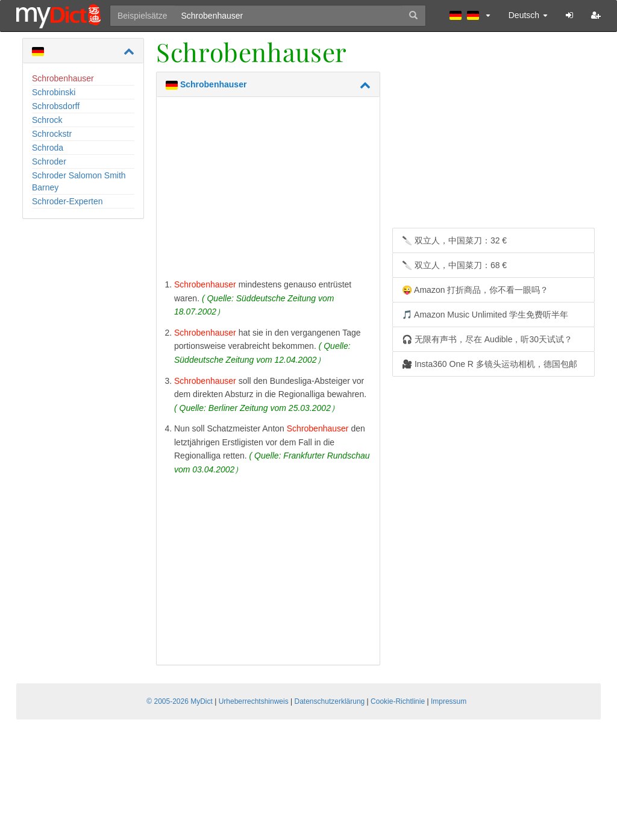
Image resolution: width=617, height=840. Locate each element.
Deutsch (528, 15)
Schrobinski (54, 92)
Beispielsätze (143, 16)
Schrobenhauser (63, 78)
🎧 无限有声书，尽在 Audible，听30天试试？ (487, 339)
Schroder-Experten (67, 201)
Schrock (47, 120)
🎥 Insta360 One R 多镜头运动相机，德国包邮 (490, 364)
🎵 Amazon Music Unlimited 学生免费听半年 (485, 315)
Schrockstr (52, 134)
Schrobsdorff (56, 106)
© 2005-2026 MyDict (180, 701)
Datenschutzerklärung (330, 701)
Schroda (48, 148)
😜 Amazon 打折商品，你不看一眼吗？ (475, 290)
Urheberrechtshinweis (254, 701)
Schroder (49, 161)
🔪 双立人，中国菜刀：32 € (454, 240)
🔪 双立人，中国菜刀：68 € (454, 265)
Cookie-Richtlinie (398, 701)
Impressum (449, 701)
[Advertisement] (268, 190)
